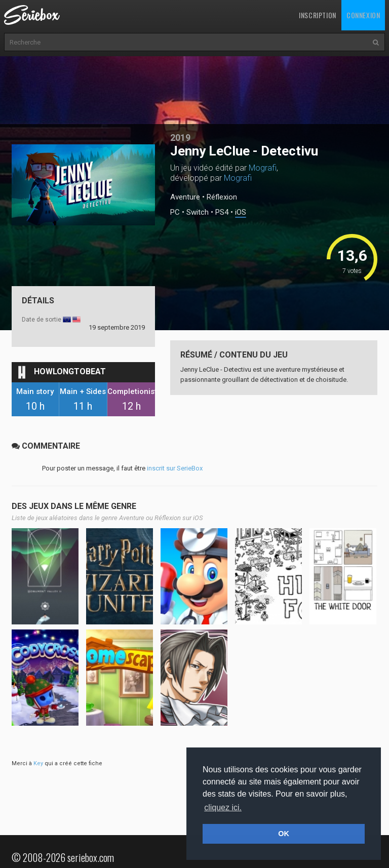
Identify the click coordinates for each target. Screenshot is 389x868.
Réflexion (222, 197)
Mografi (263, 168)
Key (38, 763)
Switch (198, 212)
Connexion (363, 15)
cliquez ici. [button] (223, 807)
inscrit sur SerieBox (175, 468)
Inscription (318, 15)
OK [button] (284, 834)
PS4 (222, 212)
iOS (241, 212)
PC (175, 212)
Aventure (185, 197)
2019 (180, 137)
